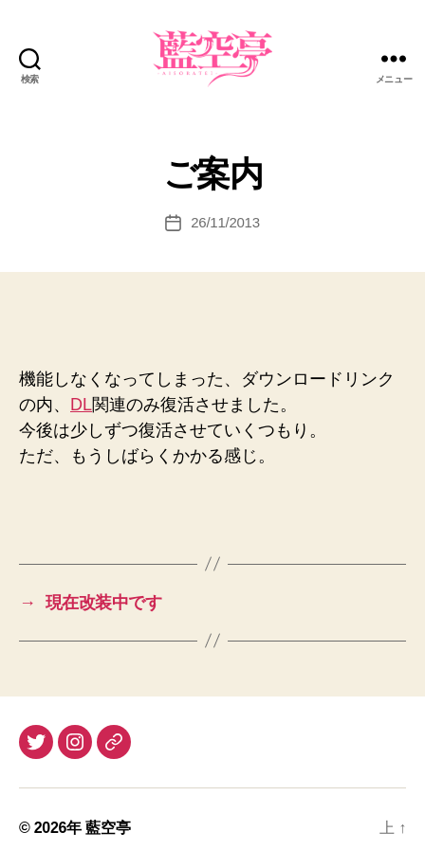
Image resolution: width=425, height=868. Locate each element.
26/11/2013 (225, 222)
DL (81, 405)
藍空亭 (108, 828)
